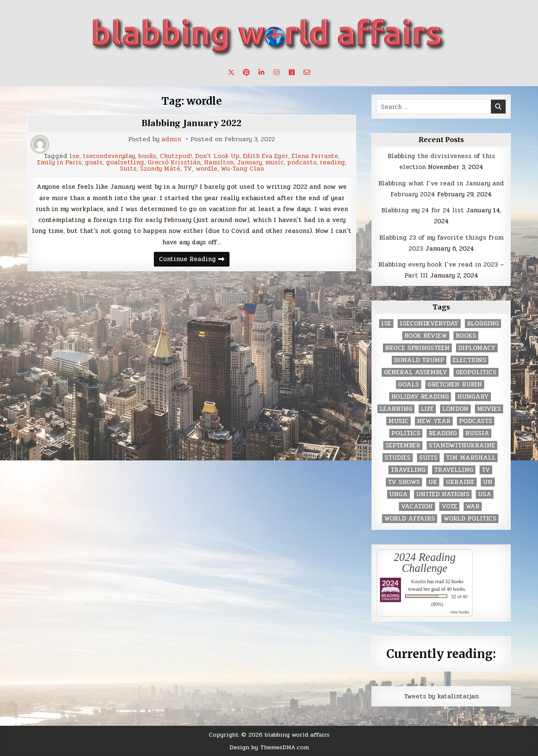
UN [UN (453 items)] (488, 482)
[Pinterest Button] (246, 72)
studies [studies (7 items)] (398, 458)
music (274, 163)
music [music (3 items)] (398, 421)
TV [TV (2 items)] (486, 470)
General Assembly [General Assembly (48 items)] (415, 372)
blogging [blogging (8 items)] (483, 324)
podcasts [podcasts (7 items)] (476, 421)
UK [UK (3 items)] (433, 482)
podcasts (302, 163)
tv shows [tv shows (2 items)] (404, 482)
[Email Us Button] (307, 72)
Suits (128, 169)
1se (74, 156)
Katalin (418, 582)
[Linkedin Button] (261, 72)
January (249, 163)
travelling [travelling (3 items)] (454, 470)
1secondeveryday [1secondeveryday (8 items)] (429, 324)
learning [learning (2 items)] (396, 409)
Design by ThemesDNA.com (269, 747)
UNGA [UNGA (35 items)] (398, 494)
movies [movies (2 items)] (489, 409)
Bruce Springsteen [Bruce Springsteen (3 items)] (417, 348)
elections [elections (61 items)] (469, 360)
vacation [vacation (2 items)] (417, 506)
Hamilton (219, 163)
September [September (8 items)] (403, 445)
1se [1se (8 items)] (386, 324)
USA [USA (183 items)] (485, 494)
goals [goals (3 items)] (409, 385)
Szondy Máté (160, 169)
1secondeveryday (109, 156)
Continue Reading (194, 260)
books (147, 156)
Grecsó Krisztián (174, 163)
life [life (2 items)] (427, 409)
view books (459, 612)
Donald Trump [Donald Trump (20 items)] (419, 360)
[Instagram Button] (277, 72)
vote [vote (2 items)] (449, 506)
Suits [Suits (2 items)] (428, 458)
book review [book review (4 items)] (426, 336)
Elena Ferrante (315, 156)
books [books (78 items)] (466, 336)
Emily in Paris (59, 163)
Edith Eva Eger (266, 156)
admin (171, 139)
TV (188, 169)
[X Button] (231, 72)
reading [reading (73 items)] (443, 433)
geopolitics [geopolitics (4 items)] (476, 372)
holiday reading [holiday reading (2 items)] (420, 397)
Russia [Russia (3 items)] (477, 433)
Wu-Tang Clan (242, 169)
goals (94, 163)
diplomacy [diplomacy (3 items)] (477, 348)
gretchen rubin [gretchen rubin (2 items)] (455, 385)
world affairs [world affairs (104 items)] (410, 519)
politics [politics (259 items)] (406, 433)
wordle (206, 169)
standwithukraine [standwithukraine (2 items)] (462, 445)
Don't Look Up (217, 156)
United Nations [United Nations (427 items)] (443, 494)
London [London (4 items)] (455, 409)
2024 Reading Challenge (425, 563)
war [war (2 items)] (473, 506)
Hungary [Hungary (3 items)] (473, 397)
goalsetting (125, 163)
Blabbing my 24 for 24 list (423, 210)
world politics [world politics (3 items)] (470, 519)
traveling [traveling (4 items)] (408, 470)
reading (332, 163)
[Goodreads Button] (292, 72)
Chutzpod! (176, 156)
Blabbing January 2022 (192, 123)
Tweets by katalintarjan (441, 696)
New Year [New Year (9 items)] (434, 421)
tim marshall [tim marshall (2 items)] (471, 458)
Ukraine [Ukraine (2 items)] (460, 482)
